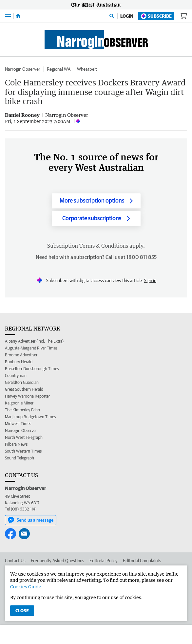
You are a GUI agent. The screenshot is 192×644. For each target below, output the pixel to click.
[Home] (18, 16)
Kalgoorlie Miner (19, 403)
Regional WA (59, 69)
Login (127, 16)
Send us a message (31, 520)
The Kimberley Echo (22, 410)
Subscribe (156, 16)
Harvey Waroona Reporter (27, 396)
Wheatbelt (87, 69)
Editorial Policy (104, 561)
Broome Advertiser (21, 355)
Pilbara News (16, 444)
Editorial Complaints (142, 561)
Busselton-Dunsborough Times (32, 369)
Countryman (16, 376)
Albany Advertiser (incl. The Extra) (34, 341)
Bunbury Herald (19, 362)
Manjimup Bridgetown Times (30, 417)
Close (22, 611)
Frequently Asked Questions (58, 561)
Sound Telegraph (19, 458)
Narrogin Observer (23, 69)
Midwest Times (18, 424)
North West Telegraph (24, 437)
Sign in (150, 280)
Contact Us (15, 561)
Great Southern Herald (24, 389)
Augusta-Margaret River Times (31, 348)
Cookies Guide (26, 587)
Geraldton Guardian (22, 382)
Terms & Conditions (104, 246)
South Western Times (23, 451)
